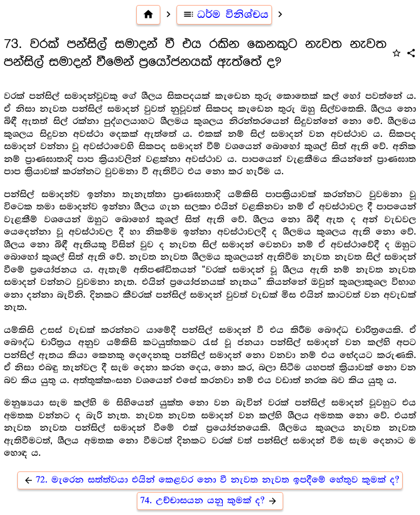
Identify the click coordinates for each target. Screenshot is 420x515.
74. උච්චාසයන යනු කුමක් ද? (210, 501)
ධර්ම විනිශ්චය (224, 15)
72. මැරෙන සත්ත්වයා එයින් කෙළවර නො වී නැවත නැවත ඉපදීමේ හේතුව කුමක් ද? (210, 480)
